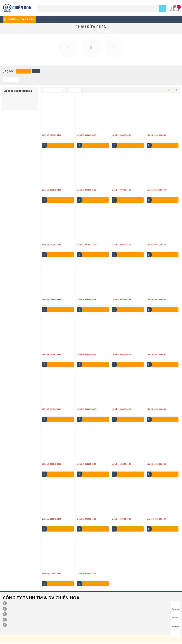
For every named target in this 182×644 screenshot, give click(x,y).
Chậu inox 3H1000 (85, 242)
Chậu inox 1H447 (50, 132)
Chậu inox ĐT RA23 (51, 406)
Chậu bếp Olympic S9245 (88, 570)
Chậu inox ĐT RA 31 (156, 242)
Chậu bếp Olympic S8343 (123, 516)
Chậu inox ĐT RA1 (50, 296)
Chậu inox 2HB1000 (156, 187)
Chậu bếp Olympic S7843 (53, 516)
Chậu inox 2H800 (85, 187)
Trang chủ (72, 31)
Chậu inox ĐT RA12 (155, 296)
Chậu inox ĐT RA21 (121, 351)
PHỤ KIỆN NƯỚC (88, 31)
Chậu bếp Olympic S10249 (123, 461)
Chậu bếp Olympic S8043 (88, 516)
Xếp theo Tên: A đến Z (54, 91)
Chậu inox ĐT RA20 (86, 351)
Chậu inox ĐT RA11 (121, 296)
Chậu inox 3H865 (120, 242)
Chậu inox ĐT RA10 (86, 296)
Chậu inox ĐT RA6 (85, 461)
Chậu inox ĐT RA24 (86, 406)
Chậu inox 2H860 (120, 187)
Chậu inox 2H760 (154, 132)
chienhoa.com (9, 642)
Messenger (176, 624)
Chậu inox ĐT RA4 (155, 406)
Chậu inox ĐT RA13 (51, 351)
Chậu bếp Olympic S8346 (158, 516)
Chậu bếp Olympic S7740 (158, 461)
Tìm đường (176, 606)
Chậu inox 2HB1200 (51, 242)
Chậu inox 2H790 (50, 187)
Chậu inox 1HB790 (85, 132)
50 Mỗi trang (76, 91)
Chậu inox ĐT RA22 (155, 351)
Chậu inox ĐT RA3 (120, 406)
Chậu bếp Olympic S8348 (53, 570)
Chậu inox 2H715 (120, 132)
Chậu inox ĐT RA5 (50, 461)
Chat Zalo (176, 615)
